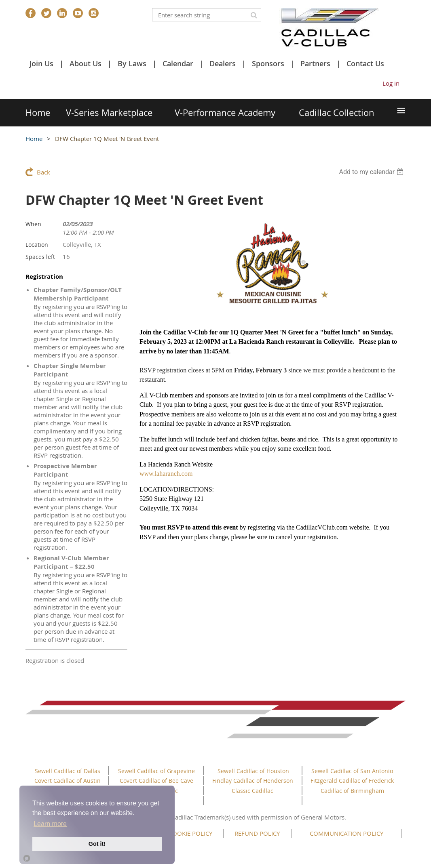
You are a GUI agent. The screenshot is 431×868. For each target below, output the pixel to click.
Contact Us (365, 63)
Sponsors (268, 63)
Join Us (41, 63)
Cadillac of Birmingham (352, 791)
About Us (86, 63)
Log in (391, 83)
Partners (315, 63)
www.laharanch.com (166, 474)
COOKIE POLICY (190, 833)
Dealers (223, 63)
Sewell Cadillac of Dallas (68, 771)
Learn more (50, 824)
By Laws (132, 63)
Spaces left (40, 257)
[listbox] (372, 172)
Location (37, 245)
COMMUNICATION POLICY (346, 833)
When (33, 224)
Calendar (178, 63)
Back (43, 172)
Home (34, 139)
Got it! (97, 844)
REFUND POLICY (257, 833)
